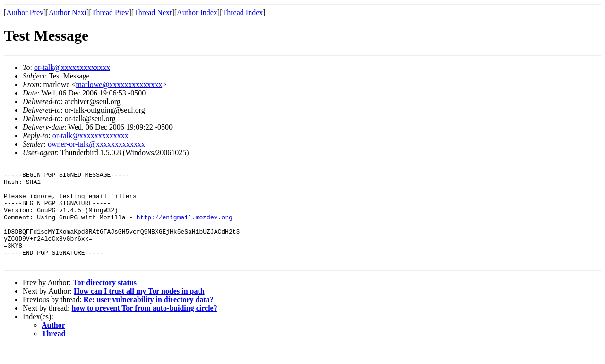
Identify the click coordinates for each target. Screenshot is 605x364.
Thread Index (243, 13)
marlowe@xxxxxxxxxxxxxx (119, 84)
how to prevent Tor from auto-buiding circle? (145, 326)
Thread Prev (110, 13)
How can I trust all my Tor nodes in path (139, 309)
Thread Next (153, 13)
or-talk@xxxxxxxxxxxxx (72, 67)
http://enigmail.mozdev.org (185, 227)
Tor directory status (105, 301)
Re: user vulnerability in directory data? (148, 318)
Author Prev (25, 13)
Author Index (197, 13)
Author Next (68, 13)
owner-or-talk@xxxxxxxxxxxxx (96, 144)
